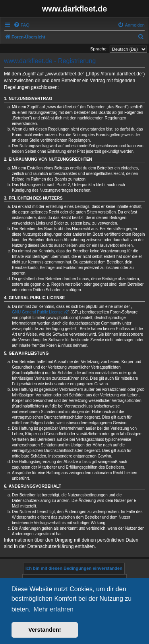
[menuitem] (21, 25)
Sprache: (99, 49)
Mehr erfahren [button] (53, 609)
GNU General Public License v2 (40, 312)
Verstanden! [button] (45, 630)
